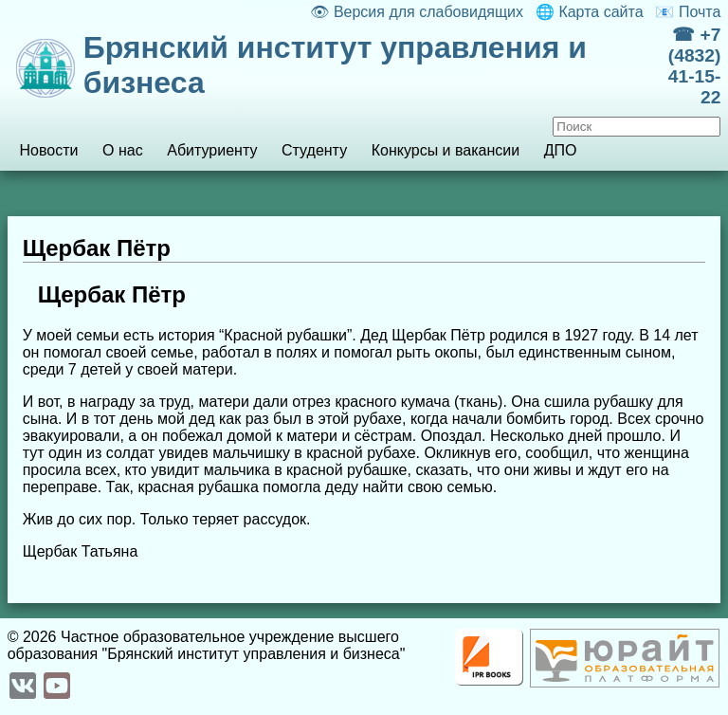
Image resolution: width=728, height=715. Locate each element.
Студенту (314, 150)
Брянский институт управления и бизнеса (335, 65)
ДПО (561, 150)
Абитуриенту (212, 150)
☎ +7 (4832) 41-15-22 (694, 66)
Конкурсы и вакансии (446, 150)
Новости (48, 150)
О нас (123, 150)
